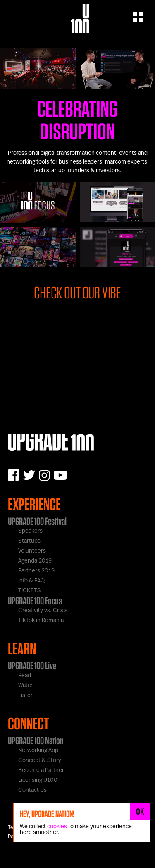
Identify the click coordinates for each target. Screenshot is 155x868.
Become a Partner (41, 770)
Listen (26, 695)
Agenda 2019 (35, 561)
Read (25, 676)
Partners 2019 (36, 571)
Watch (26, 685)
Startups (29, 541)
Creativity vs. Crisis (43, 611)
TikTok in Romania (41, 620)
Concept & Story (40, 760)
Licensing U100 (38, 780)
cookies (57, 827)
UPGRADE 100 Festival (37, 521)
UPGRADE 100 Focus (35, 601)
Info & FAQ (31, 581)
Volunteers (32, 551)
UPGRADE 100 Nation (36, 741)
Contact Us (32, 790)
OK (140, 811)
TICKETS (30, 591)
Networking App (38, 750)
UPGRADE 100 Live (32, 666)
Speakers (30, 531)
